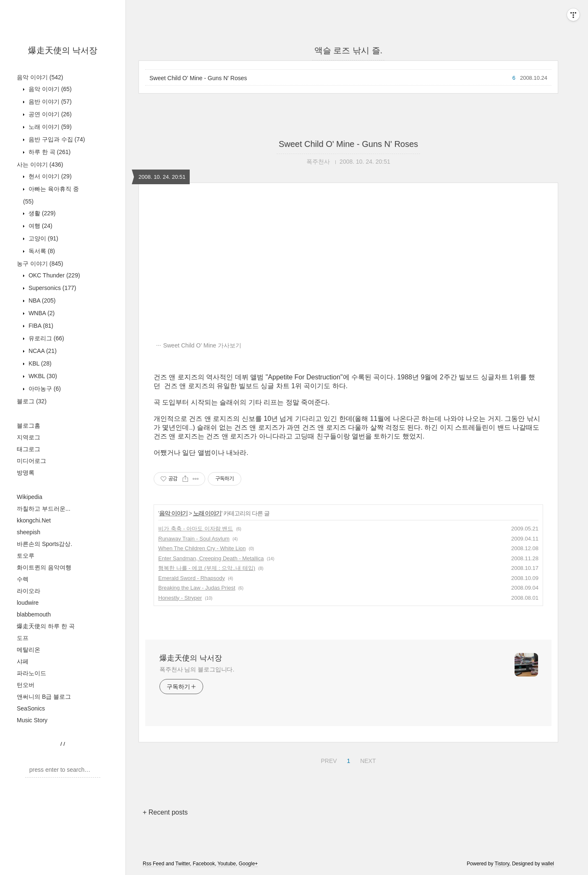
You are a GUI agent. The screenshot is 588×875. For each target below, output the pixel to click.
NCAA (42, 351)
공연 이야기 (49, 114)
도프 (23, 638)
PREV (328, 760)
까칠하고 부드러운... (44, 509)
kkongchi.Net (34, 520)
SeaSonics (31, 708)
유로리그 (46, 338)
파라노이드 (31, 673)
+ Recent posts (165, 812)
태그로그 (29, 449)
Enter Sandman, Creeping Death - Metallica (211, 558)
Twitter (183, 864)
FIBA (40, 326)
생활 (41, 213)
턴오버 (26, 685)
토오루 (26, 556)
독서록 (41, 251)
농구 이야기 (40, 264)
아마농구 (44, 389)
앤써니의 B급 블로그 (44, 697)
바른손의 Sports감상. (44, 544)
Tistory (502, 864)
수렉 (23, 579)
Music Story (32, 720)
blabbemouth (34, 614)
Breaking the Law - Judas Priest (197, 588)
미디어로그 (31, 461)
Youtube (227, 864)
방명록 (26, 473)
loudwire (28, 603)
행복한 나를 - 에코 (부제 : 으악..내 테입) (207, 568)
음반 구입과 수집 (56, 139)
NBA (41, 300)
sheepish (29, 532)
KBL (39, 363)
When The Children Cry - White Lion (202, 548)
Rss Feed (153, 864)
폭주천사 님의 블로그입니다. (197, 669)
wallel (548, 864)
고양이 (43, 238)
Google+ (248, 864)
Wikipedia (30, 497)
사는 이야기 (40, 165)
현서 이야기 (49, 176)
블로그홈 (29, 426)
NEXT (367, 760)
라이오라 (29, 591)
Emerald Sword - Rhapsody (192, 578)
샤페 (23, 661)
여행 (40, 226)
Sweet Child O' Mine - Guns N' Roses (198, 78)
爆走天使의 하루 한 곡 (46, 626)
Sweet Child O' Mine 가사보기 (202, 345)
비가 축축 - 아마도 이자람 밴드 (196, 529)
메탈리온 (29, 650)
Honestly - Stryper (180, 598)
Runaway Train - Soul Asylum (194, 539)
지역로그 (29, 437)
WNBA (41, 313)
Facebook (204, 864)
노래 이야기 (49, 127)
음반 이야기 (49, 102)
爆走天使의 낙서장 (63, 50)
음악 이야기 (40, 77)
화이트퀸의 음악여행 (44, 567)
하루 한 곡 (49, 152)
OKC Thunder (54, 275)
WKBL (42, 376)
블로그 (32, 401)
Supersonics (52, 288)
